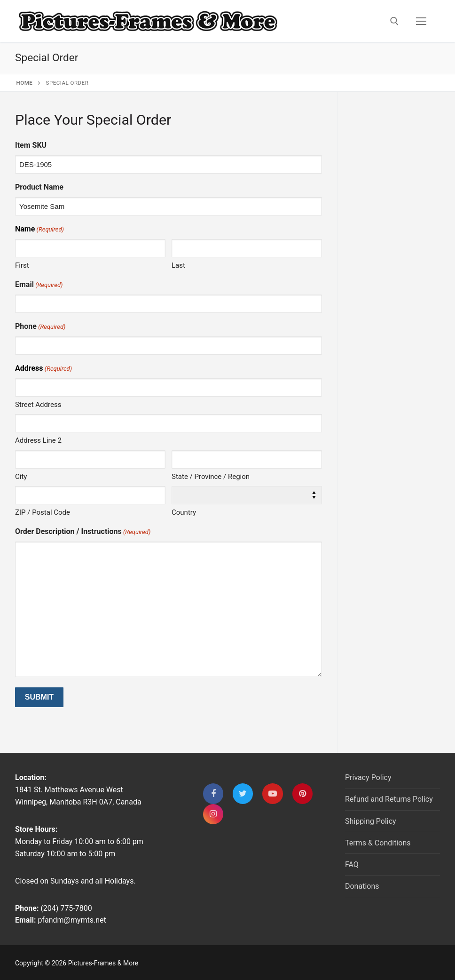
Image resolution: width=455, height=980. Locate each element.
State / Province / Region (211, 477)
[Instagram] (213, 814)
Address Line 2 (38, 440)
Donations (362, 886)
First (22, 265)
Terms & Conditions (378, 843)
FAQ (352, 864)
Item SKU (31, 145)
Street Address (38, 405)
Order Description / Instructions (83, 532)
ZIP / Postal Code (43, 512)
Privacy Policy (368, 777)
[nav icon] (421, 21)
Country (184, 512)
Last (178, 265)
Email (39, 285)
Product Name (39, 187)
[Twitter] (243, 793)
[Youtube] (272, 793)
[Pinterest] (302, 793)
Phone (40, 327)
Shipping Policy (371, 821)
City (21, 477)
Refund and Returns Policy (389, 799)
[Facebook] (213, 793)
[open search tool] (394, 21)
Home (25, 83)
